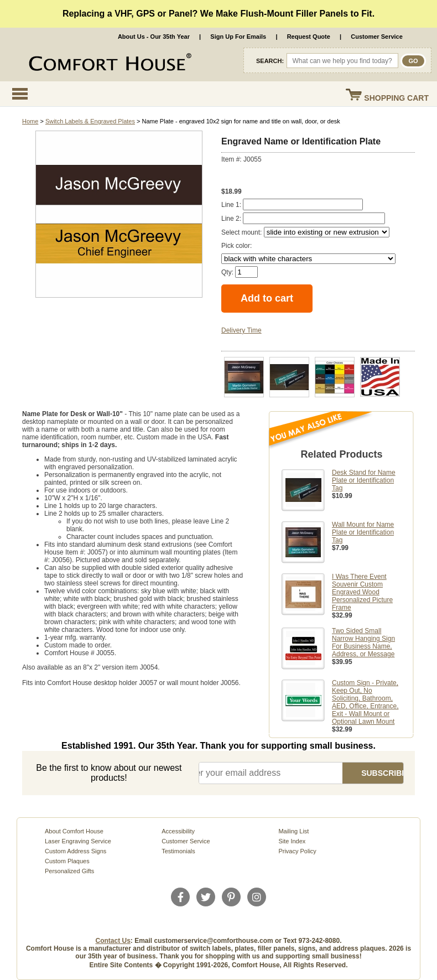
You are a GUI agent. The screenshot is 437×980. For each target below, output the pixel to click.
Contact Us (113, 941)
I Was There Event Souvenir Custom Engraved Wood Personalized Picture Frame (362, 592)
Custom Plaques (67, 861)
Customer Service (377, 37)
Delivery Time (241, 330)
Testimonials (178, 851)
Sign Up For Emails (238, 37)
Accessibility (178, 831)
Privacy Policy (297, 851)
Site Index (292, 841)
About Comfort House (74, 831)
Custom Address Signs (76, 851)
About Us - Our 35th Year (154, 37)
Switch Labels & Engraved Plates (90, 121)
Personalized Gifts (69, 871)
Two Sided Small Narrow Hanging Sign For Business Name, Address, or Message (363, 642)
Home (30, 121)
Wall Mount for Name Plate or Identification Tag (363, 532)
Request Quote (309, 37)
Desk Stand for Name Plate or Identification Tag (364, 480)
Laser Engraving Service (78, 841)
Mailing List (293, 831)
